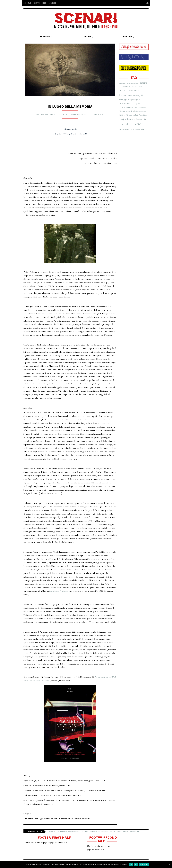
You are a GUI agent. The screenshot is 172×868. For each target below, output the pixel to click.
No (136, 865)
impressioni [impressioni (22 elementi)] (125, 103)
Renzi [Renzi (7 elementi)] (133, 119)
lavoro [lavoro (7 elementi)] (141, 104)
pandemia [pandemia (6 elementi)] (136, 115)
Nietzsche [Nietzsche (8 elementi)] (129, 115)
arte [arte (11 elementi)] (128, 83)
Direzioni (128, 37)
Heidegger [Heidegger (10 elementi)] (123, 100)
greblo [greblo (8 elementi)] (141, 95)
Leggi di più (144, 865)
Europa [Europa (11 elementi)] (136, 91)
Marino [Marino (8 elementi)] (131, 108)
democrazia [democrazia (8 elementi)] (134, 87)
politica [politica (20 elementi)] (127, 119)
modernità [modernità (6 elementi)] (143, 111)
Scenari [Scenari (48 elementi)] (138, 124)
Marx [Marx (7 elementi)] (135, 108)
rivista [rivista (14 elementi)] (143, 119)
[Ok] (169, 865)
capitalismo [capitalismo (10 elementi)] (135, 83)
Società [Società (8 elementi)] (132, 130)
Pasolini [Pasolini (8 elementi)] (141, 115)
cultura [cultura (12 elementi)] (127, 87)
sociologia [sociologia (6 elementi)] (138, 130)
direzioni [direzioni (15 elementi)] (123, 90)
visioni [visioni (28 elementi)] (145, 129)
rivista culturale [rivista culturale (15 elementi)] (126, 124)
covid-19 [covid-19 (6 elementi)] (121, 87)
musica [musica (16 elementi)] (122, 115)
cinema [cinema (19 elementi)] (144, 83)
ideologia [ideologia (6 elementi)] (130, 100)
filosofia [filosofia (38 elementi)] (124, 95)
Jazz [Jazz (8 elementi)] (138, 104)
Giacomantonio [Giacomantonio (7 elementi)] (134, 96)
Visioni (87, 37)
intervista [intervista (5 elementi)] (133, 104)
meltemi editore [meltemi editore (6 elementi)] (142, 108)
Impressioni (46, 37)
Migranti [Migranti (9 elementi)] (122, 111)
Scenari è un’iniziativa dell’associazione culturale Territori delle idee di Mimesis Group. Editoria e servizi (94, 832)
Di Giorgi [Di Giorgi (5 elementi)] (141, 87)
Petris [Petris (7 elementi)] (146, 115)
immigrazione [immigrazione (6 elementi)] (137, 100)
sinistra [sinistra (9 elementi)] (127, 130)
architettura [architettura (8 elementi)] (123, 83)
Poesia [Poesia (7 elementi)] (121, 119)
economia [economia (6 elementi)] (130, 91)
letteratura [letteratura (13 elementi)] (123, 107)
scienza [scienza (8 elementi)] (121, 130)
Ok (131, 865)
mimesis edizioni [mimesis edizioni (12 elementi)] (133, 111)
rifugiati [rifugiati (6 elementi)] (138, 119)
